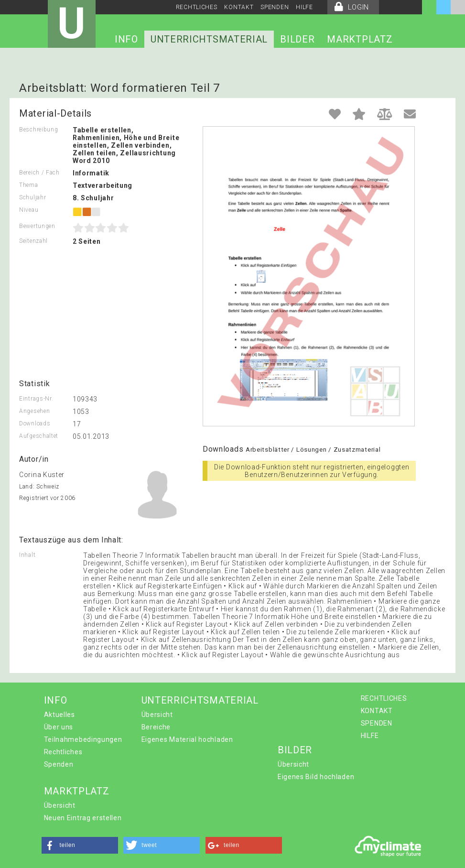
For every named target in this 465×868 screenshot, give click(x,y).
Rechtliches (63, 752)
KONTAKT (239, 7)
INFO (126, 39)
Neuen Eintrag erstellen (83, 818)
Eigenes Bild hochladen (316, 777)
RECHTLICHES (197, 7)
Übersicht (157, 715)
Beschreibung (38, 130)
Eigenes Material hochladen (187, 739)
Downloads (35, 423)
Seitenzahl (33, 241)
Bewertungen (37, 226)
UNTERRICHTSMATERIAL (209, 39)
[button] (80, 845)
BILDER (297, 39)
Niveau (29, 210)
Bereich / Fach (39, 173)
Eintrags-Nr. (36, 399)
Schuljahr (32, 197)
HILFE (304, 7)
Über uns (59, 727)
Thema (29, 185)
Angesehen (34, 411)
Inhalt (27, 555)
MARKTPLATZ (360, 39)
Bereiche (156, 727)
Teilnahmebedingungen (83, 739)
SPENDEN (275, 7)
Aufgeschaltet (39, 436)
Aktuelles (59, 715)
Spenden (59, 764)
